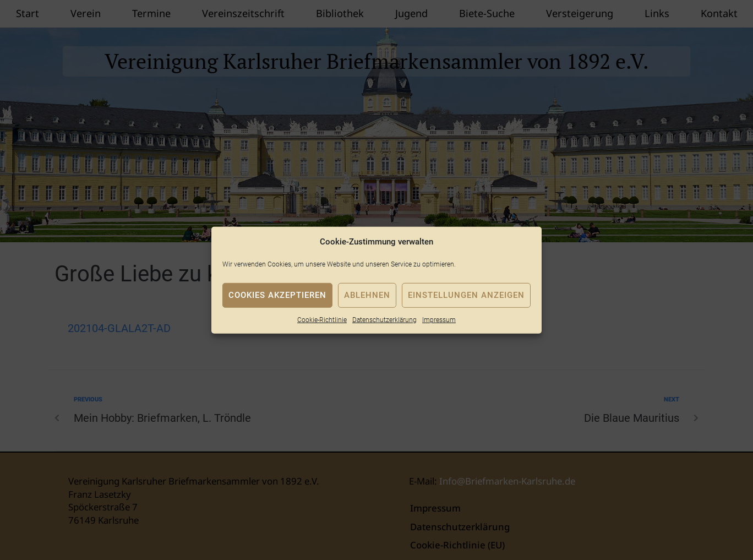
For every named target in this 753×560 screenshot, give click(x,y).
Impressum (439, 319)
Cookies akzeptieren (277, 295)
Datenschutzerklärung (384, 319)
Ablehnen (367, 295)
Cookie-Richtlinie (322, 319)
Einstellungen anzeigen (466, 295)
